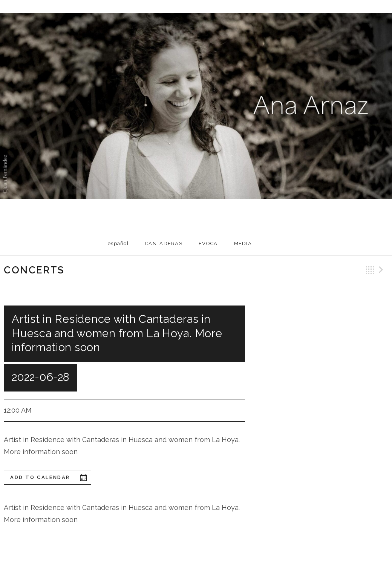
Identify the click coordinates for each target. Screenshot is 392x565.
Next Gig (382, 270)
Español (118, 243)
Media (243, 243)
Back (370, 270)
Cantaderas (164, 243)
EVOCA (208, 243)
